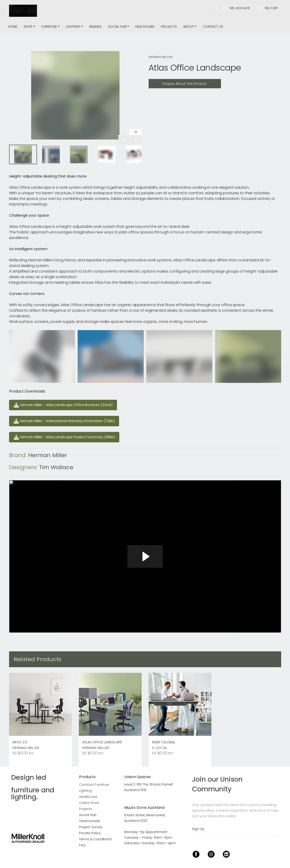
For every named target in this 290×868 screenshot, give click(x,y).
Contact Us (213, 27)
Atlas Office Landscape (102, 742)
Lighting (73, 27)
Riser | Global (164, 742)
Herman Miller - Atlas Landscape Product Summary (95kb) (62, 435)
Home (13, 27)
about (188, 27)
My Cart (267, 8)
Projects (169, 27)
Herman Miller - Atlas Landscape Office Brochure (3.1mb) (60, 402)
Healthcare (145, 27)
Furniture (49, 27)
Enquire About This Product (173, 82)
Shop (28, 27)
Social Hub (117, 27)
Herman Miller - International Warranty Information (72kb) (61, 419)
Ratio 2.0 (20, 742)
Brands (95, 27)
